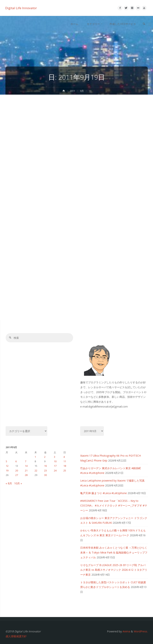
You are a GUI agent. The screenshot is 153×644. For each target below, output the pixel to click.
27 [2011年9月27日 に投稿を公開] (17, 475)
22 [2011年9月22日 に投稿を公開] (36, 470)
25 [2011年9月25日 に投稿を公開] (65, 470)
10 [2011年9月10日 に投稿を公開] (55, 461)
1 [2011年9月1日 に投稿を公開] (35, 457)
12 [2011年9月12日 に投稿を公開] (7, 466)
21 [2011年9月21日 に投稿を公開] (26, 470)
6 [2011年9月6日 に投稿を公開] (16, 461)
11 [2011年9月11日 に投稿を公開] (65, 461)
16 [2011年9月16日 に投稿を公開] (45, 466)
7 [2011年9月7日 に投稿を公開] (26, 461)
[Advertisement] (76, 123)
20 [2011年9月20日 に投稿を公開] (17, 470)
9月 (82, 91)
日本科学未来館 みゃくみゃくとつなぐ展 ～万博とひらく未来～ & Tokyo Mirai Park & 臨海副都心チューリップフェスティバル (114, 552)
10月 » (18, 483)
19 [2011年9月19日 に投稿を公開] (7, 470)
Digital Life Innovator (21, 8)
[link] (144, 24)
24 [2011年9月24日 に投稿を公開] (55, 470)
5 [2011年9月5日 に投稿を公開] (6, 461)
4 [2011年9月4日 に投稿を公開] (64, 457)
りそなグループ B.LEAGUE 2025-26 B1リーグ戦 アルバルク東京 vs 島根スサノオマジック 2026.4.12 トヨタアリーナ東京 (114, 570)
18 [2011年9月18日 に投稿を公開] (65, 466)
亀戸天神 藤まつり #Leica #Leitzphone (104, 493)
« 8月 (9, 483)
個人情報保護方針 (16, 636)
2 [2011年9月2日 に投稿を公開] (45, 457)
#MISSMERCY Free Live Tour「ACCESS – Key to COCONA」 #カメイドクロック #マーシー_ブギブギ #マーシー (114, 506)
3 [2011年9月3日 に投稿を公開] (55, 457)
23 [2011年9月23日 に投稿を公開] (45, 470)
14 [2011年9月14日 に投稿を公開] (26, 466)
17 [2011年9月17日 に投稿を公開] (55, 466)
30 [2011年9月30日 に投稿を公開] (45, 475)
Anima (126, 631)
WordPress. (141, 631)
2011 (73, 91)
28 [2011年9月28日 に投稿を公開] (26, 475)
